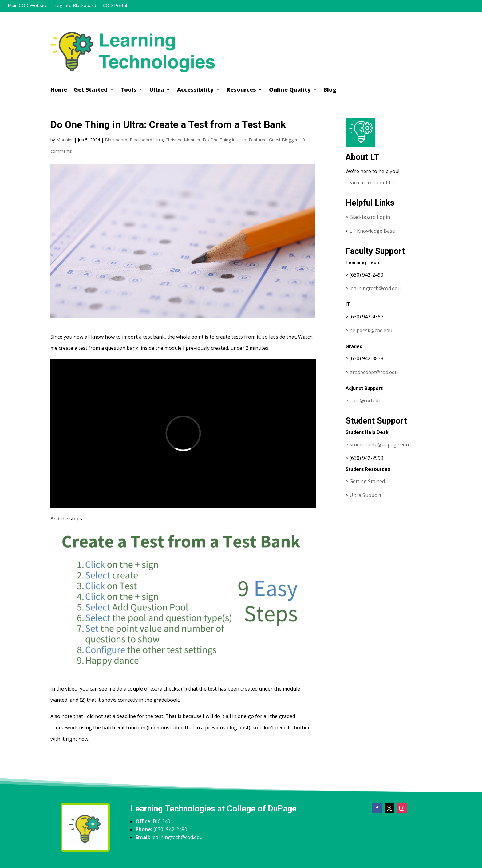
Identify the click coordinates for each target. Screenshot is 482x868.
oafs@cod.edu (365, 400)
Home (59, 90)
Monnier (65, 140)
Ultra (157, 90)
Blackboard (116, 140)
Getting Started (367, 481)
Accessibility (195, 90)
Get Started (91, 90)
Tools (128, 90)
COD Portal (115, 6)
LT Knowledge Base (372, 231)
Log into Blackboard (75, 6)
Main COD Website (28, 6)
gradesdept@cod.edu (374, 372)
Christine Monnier (183, 140)
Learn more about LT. (371, 183)
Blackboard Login (370, 217)
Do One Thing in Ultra (225, 140)
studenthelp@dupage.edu (379, 444)
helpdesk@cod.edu (371, 330)
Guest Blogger (283, 140)
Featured (258, 140)
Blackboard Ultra (146, 140)
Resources (241, 90)
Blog (330, 90)
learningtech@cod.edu (375, 288)
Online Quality (290, 90)
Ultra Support (365, 495)
